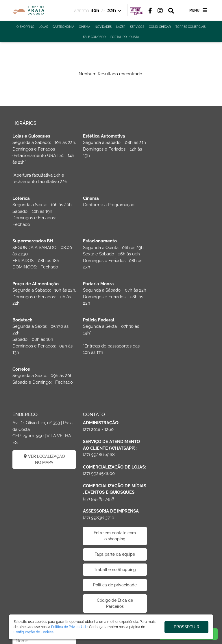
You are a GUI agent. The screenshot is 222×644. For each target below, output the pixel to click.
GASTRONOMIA (63, 27)
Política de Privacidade (69, 627)
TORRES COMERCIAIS (190, 27)
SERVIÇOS (137, 27)
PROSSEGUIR (186, 627)
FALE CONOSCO (94, 37)
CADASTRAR (179, 405)
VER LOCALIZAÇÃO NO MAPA (43, 407)
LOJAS (43, 27)
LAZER (121, 27)
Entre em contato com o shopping (111, 496)
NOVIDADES (103, 27)
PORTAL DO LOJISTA (125, 37)
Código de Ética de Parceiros (111, 570)
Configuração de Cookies (34, 632)
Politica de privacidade (111, 548)
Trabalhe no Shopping (111, 530)
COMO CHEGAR (160, 27)
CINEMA (85, 27)
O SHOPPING (25, 27)
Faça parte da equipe (111, 515)
